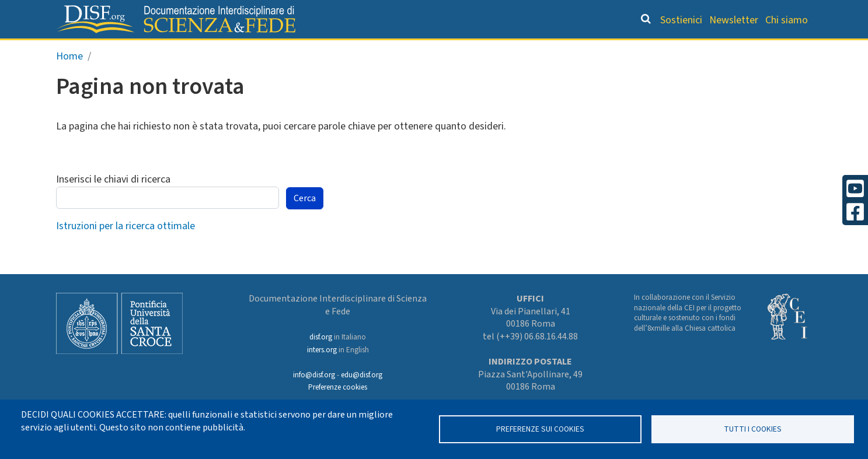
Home (69, 81)
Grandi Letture (286, 50)
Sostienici (681, 20)
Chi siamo (787, 20)
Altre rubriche (755, 50)
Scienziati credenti (649, 50)
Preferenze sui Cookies (540, 429)
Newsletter (734, 20)
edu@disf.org (362, 375)
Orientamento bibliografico (428, 50)
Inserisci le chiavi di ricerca (113, 204)
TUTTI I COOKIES (753, 429)
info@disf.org (314, 375)
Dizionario (556, 50)
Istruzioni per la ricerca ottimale (126, 250)
